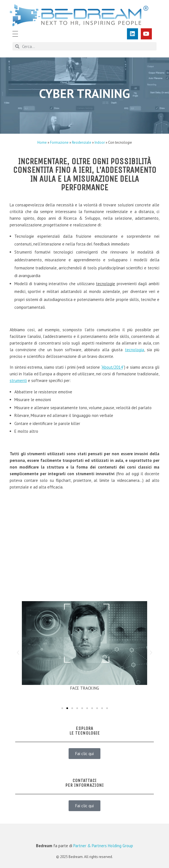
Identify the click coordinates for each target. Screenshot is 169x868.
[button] (18, 653)
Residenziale (82, 142)
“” (113, 367)
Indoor (100, 142)
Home (42, 142)
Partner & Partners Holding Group (103, 846)
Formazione (59, 142)
